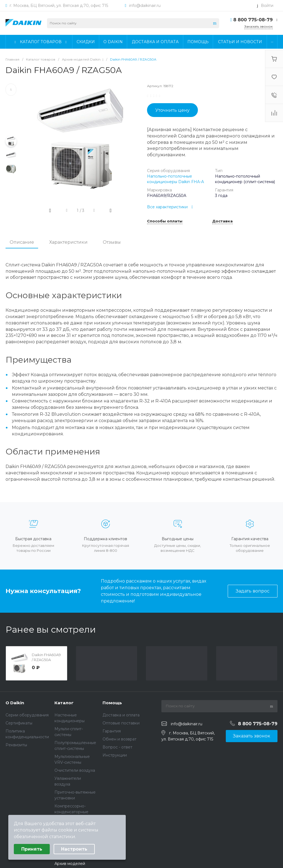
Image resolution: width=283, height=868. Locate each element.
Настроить (74, 849)
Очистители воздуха (75, 770)
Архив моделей (70, 864)
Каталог (64, 703)
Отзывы (112, 242)
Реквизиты (16, 745)
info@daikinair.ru (145, 6)
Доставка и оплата (121, 715)
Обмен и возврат (120, 739)
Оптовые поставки (121, 723)
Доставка (222, 221)
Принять (32, 849)
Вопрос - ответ (117, 747)
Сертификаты (19, 723)
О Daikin (15, 703)
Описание (22, 242)
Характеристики (68, 242)
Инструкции (115, 755)
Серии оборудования (27, 715)
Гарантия (112, 731)
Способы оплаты (165, 221)
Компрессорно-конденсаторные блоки (71, 812)
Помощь (112, 703)
